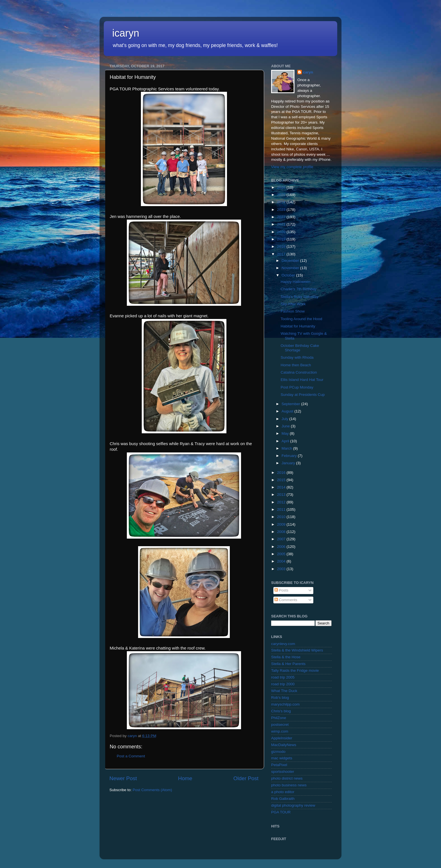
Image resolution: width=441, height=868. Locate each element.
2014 (282, 487)
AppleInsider (282, 738)
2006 (282, 547)
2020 (282, 232)
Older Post (246, 778)
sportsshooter (283, 772)
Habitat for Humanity (298, 326)
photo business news (289, 785)
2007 (282, 539)
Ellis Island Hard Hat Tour (302, 380)
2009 (282, 524)
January (289, 463)
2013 (282, 495)
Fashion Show (293, 311)
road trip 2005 (283, 677)
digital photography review (293, 805)
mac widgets (282, 758)
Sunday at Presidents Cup (303, 395)
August (288, 411)
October (289, 275)
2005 (282, 554)
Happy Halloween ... (298, 282)
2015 (282, 480)
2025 (282, 195)
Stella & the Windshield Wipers (297, 650)
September (291, 404)
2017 (282, 254)
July (285, 419)
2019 (282, 239)
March (287, 448)
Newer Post (123, 778)
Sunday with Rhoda (297, 357)
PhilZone (279, 718)
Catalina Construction (299, 372)
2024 (282, 202)
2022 (282, 217)
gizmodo (278, 752)
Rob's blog (280, 698)
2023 (282, 210)
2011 (282, 509)
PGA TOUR (281, 812)
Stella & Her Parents (288, 664)
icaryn (126, 33)
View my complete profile (292, 167)
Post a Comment (131, 756)
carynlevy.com (283, 644)
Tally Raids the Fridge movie (295, 670)
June (286, 426)
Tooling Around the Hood (301, 319)
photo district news (287, 778)
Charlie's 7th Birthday (299, 289)
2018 (282, 246)
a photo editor (283, 792)
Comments (286, 600)
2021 (282, 224)
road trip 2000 (283, 684)
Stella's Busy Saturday (300, 297)
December (291, 261)
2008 (282, 532)
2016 (282, 473)
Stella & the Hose (286, 657)
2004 (282, 561)
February (290, 456)
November (291, 268)
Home (185, 778)
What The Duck (284, 691)
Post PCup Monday (297, 387)
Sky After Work (293, 304)
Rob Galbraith (283, 799)
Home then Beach (296, 365)
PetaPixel (279, 765)
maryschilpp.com (285, 704)
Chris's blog (281, 711)
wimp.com (280, 731)
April (286, 441)
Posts (282, 590)
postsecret (280, 725)
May (286, 433)
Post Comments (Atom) (152, 790)
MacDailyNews (284, 745)
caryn (308, 72)
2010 (282, 517)
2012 (282, 502)
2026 (282, 187)
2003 (282, 569)
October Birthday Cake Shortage (300, 348)
